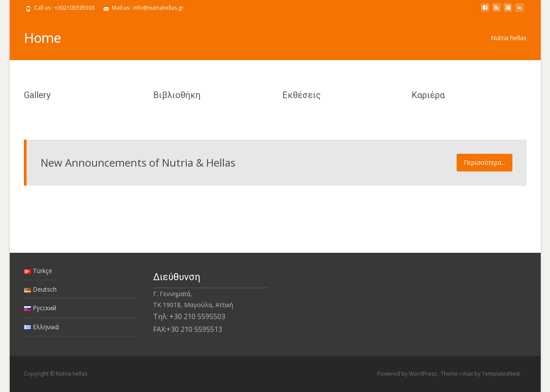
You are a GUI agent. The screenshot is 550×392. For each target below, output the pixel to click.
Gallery (37, 95)
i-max (467, 374)
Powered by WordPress (408, 374)
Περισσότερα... (485, 162)
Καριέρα (428, 95)
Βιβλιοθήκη (177, 95)
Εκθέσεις (302, 95)
